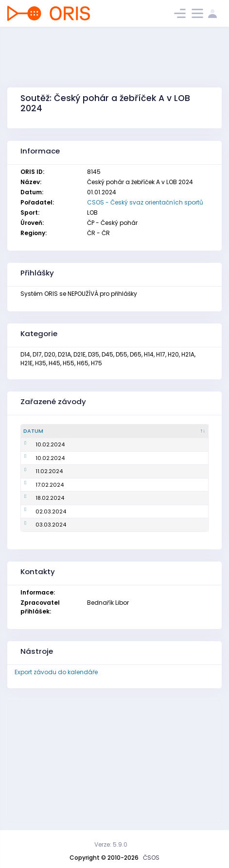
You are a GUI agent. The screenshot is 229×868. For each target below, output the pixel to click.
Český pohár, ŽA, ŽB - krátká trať (105, 458)
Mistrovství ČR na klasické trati (104, 471)
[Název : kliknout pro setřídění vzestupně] (109, 431)
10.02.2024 (38, 444)
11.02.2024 (37, 471)
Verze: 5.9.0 (111, 844)
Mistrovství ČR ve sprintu (95, 444)
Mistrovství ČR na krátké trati (101, 511)
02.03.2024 (39, 511)
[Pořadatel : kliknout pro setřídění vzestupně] (183, 431)
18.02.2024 (38, 498)
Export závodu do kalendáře (56, 672)
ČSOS (151, 858)
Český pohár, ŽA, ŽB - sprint (98, 485)
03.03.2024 (39, 525)
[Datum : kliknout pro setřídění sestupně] (40, 431)
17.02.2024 (37, 485)
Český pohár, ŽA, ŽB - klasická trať (108, 525)
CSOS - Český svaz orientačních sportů (145, 202)
